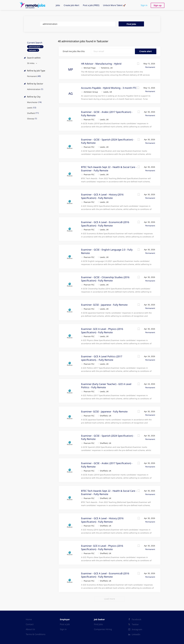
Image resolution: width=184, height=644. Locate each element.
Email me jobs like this (74, 51)
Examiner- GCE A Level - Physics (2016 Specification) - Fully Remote (102, 547)
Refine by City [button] (33, 97)
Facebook (137, 619)
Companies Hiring (103, 629)
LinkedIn (136, 634)
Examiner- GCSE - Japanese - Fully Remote (104, 305)
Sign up (158, 5)
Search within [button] (33, 58)
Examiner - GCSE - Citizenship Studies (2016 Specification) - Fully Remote (105, 279)
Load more (110, 599)
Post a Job (65, 624)
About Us (30, 629)
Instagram (137, 629)
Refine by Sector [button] (35, 84)
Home (29, 619)
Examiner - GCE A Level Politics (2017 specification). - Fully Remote (102, 358)
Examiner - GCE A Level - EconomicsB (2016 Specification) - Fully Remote (105, 575)
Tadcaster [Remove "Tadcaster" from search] (32, 50)
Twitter (135, 624)
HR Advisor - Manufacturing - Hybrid (101, 64)
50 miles (31, 63)
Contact (30, 624)
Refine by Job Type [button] (36, 71)
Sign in (144, 5)
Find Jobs (131, 24)
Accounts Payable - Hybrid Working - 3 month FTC (109, 88)
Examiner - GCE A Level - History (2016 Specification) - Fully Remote (102, 196)
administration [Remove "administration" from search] (35, 47)
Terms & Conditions (36, 634)
